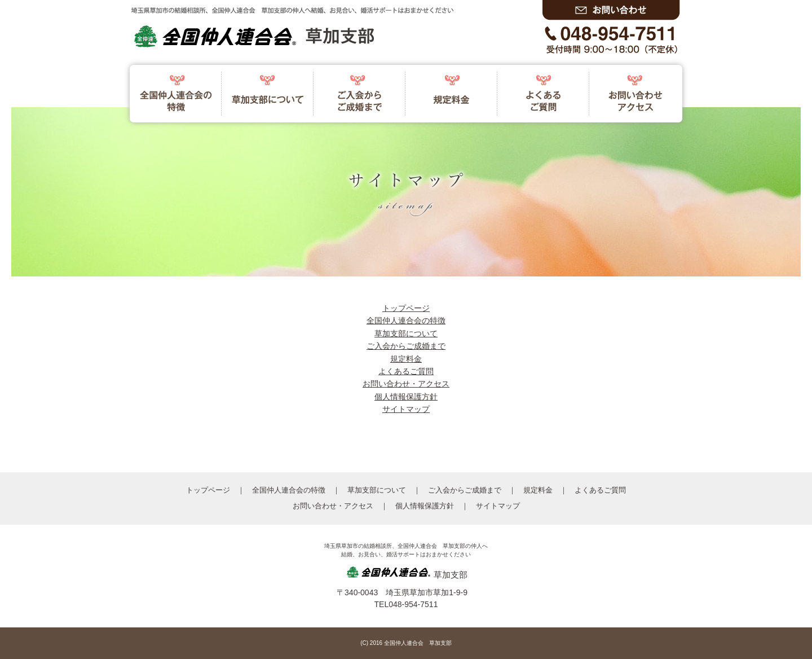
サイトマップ (406, 409)
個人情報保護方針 (406, 397)
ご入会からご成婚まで (406, 346)
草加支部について (406, 333)
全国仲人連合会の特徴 (406, 320)
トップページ (406, 308)
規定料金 (406, 359)
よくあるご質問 (406, 371)
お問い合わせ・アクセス (406, 384)
